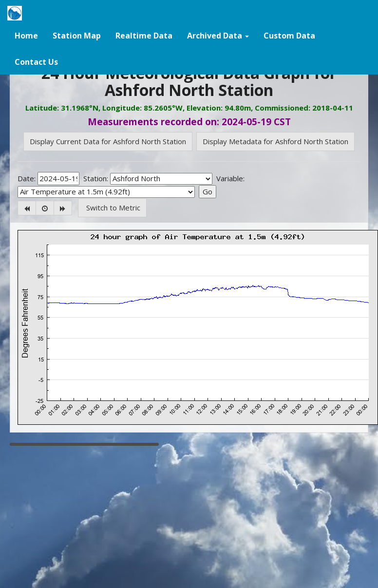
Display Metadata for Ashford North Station (275, 141)
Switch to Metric (112, 208)
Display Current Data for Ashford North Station (108, 141)
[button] (218, 35)
